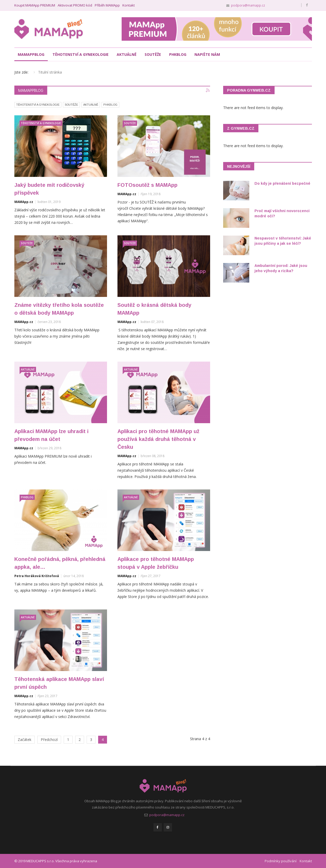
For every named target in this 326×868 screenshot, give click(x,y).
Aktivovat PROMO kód (75, 5)
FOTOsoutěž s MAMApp (147, 185)
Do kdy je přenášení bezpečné (282, 183)
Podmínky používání (281, 861)
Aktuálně (127, 54)
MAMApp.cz (24, 202)
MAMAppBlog (31, 54)
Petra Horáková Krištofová (37, 576)
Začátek (25, 740)
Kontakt (129, 5)
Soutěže (153, 54)
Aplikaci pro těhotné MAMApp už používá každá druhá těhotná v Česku (158, 439)
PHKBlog (110, 105)
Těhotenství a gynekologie (81, 54)
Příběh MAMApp (107, 5)
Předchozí (49, 740)
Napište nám (207, 54)
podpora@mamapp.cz (248, 5)
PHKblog (178, 54)
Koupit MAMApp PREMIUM (35, 5)
